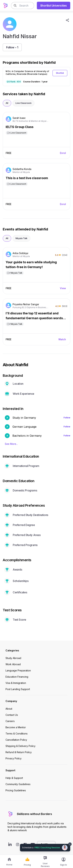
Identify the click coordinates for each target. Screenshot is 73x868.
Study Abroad (13, 658)
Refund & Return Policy (19, 752)
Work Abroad (13, 664)
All (7, 103)
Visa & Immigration (16, 683)
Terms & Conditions (17, 734)
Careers (10, 721)
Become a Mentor (16, 727)
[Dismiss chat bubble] (70, 844)
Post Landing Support (18, 689)
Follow (67, 418)
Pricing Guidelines (16, 790)
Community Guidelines (18, 784)
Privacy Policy (14, 758)
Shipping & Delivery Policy (20, 746)
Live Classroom (24, 103)
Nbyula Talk (21, 238)
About (9, 709)
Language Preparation (18, 670)
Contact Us (12, 715)
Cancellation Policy (16, 740)
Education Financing (17, 677)
